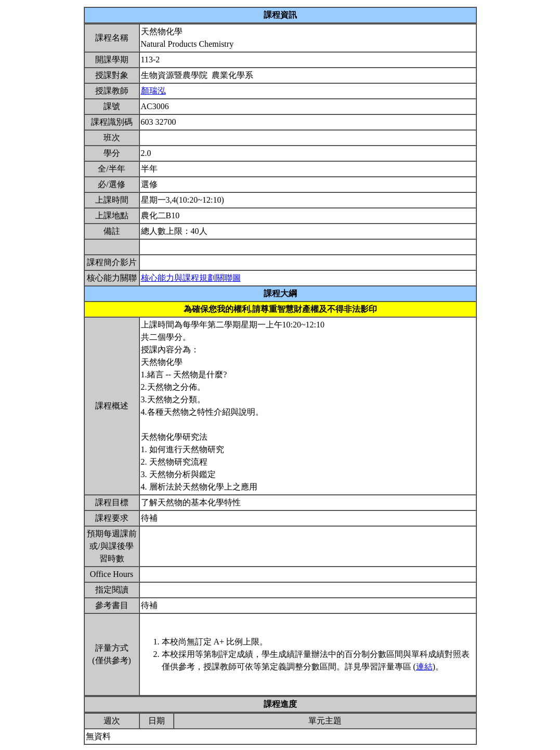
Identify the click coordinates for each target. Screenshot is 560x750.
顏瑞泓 (153, 91)
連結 (424, 667)
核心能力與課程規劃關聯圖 (191, 278)
